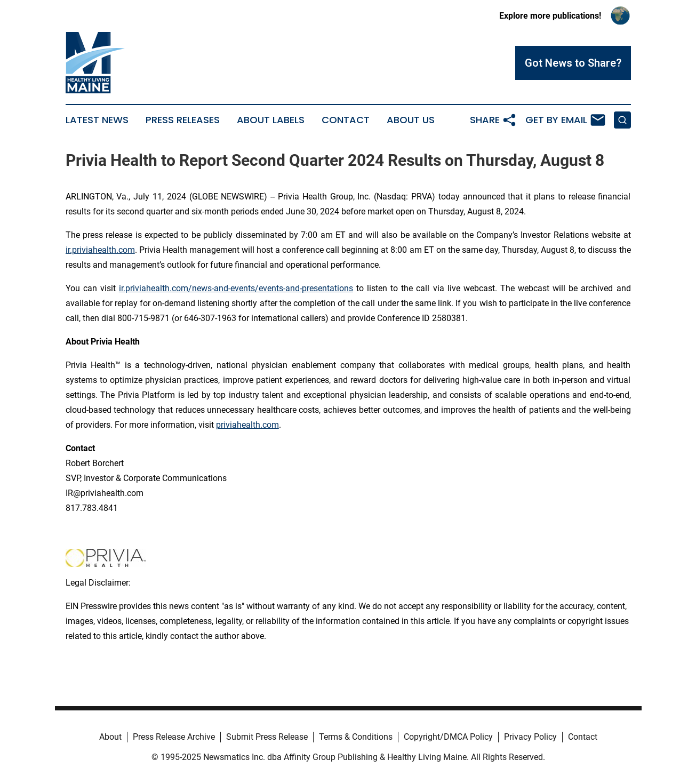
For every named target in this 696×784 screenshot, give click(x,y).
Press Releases (183, 120)
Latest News (97, 120)
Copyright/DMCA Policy (448, 737)
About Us (411, 120)
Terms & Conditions (356, 737)
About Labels (271, 120)
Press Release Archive (174, 737)
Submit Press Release (267, 737)
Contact (346, 120)
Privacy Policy (530, 737)
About (110, 737)
